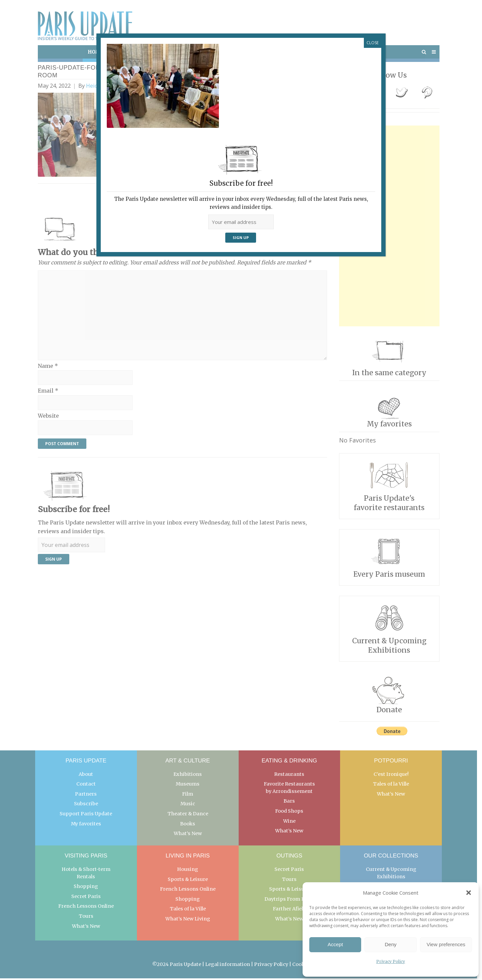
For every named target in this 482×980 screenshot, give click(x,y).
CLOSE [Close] (373, 43)
